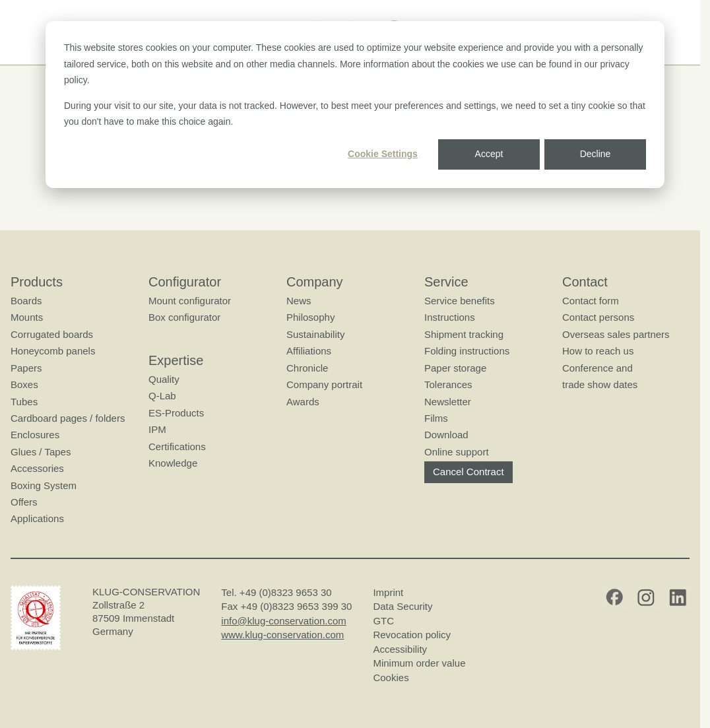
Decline (596, 154)
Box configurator (184, 317)
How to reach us (598, 351)
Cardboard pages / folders (68, 418)
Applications (37, 518)
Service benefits (460, 301)
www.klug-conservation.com (282, 635)
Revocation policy (412, 635)
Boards (26, 301)
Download (446, 435)
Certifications (177, 446)
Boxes (24, 384)
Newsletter (448, 401)
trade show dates (600, 384)
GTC (383, 621)
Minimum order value (422, 663)
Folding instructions (467, 351)
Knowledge (173, 463)
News (299, 301)
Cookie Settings (383, 154)
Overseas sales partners (616, 334)
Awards (303, 401)
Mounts (27, 317)
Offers (24, 502)
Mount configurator (190, 301)
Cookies (391, 678)
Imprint (388, 592)
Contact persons (598, 317)
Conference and (597, 368)
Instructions (450, 317)
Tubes (24, 401)
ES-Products (176, 413)
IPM (157, 429)
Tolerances (448, 384)
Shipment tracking (464, 334)
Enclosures (35, 435)
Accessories (37, 468)
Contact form (591, 301)
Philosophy (310, 317)
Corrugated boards (52, 334)
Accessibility (400, 649)
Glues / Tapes (41, 452)
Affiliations (309, 351)
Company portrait (324, 384)
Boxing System (44, 485)
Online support (457, 452)
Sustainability (315, 334)
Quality (164, 379)
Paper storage (455, 368)
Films (436, 418)
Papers (26, 368)
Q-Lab (162, 396)
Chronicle (307, 368)
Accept (489, 154)
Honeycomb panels (53, 351)
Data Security (403, 606)
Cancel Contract (468, 472)
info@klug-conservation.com (283, 621)
